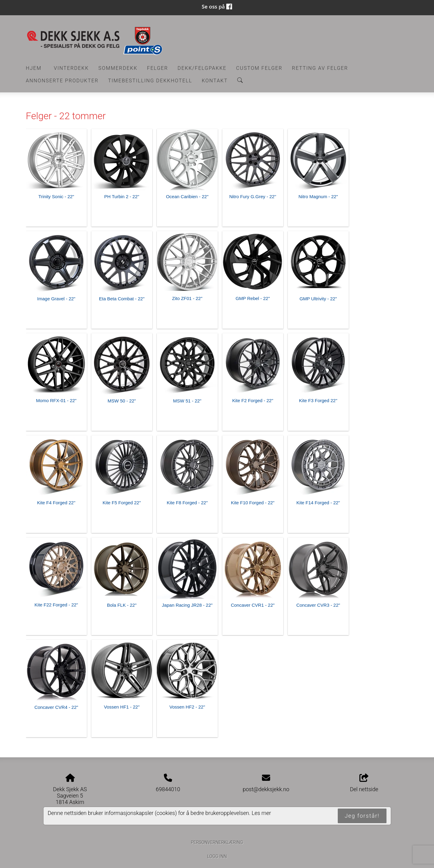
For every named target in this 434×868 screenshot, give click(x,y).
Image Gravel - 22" (56, 299)
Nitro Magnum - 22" (318, 196)
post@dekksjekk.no (266, 789)
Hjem (34, 68)
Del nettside (364, 783)
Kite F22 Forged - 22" (56, 605)
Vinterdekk (71, 68)
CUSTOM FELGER (259, 68)
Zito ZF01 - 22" (187, 298)
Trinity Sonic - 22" (56, 196)
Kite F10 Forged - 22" (253, 503)
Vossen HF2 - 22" (187, 707)
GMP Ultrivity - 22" (318, 299)
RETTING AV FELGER (320, 68)
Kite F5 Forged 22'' (122, 503)
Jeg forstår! (362, 816)
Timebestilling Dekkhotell (150, 81)
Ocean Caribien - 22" (187, 196)
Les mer (261, 813)
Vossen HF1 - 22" (122, 707)
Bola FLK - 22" (122, 605)
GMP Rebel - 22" (253, 298)
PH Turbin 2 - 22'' (122, 196)
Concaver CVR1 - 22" (253, 605)
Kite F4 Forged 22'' (56, 503)
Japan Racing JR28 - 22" (187, 605)
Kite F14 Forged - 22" (318, 503)
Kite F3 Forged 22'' (318, 400)
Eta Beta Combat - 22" (122, 299)
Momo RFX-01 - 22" (56, 400)
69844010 (168, 789)
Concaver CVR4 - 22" (56, 707)
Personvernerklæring (217, 843)
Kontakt (215, 81)
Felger (158, 68)
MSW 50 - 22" (122, 401)
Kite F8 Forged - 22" (187, 503)
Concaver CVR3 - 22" (318, 605)
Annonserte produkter (62, 81)
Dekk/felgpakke (202, 68)
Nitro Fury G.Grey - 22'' (253, 196)
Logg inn (217, 857)
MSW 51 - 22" (187, 401)
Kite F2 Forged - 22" (253, 400)
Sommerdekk (118, 68)
